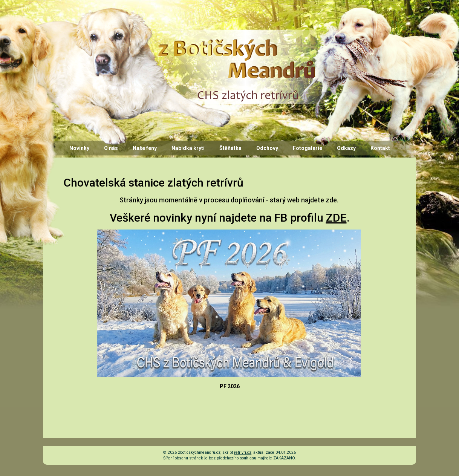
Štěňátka (230, 148)
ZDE (336, 218)
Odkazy (346, 148)
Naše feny (145, 148)
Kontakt (380, 148)
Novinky (79, 148)
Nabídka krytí (188, 148)
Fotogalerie (308, 148)
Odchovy (267, 148)
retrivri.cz (243, 452)
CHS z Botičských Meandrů (236, 37)
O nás (111, 148)
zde (331, 200)
